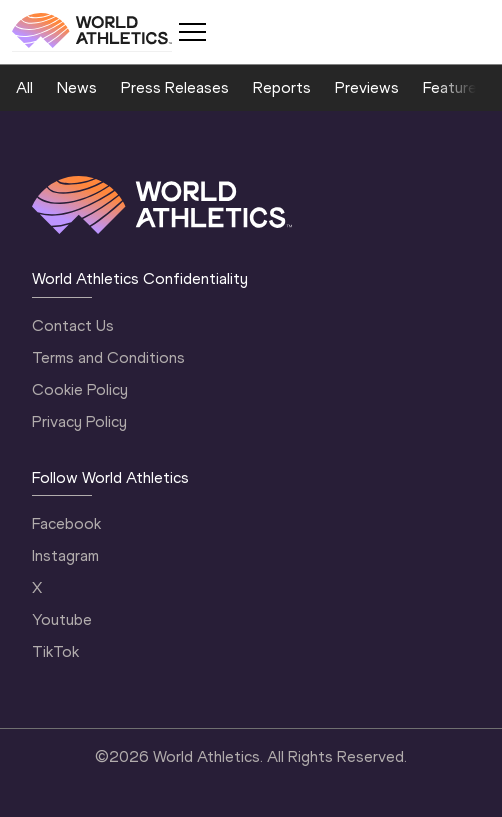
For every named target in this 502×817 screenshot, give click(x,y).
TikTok (55, 651)
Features (454, 87)
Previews (367, 87)
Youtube (62, 619)
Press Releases (175, 87)
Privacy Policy (79, 421)
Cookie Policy (80, 389)
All (24, 87)
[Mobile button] (192, 32)
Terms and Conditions (108, 357)
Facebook (66, 523)
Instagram (65, 555)
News (77, 87)
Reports (282, 87)
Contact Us (73, 325)
